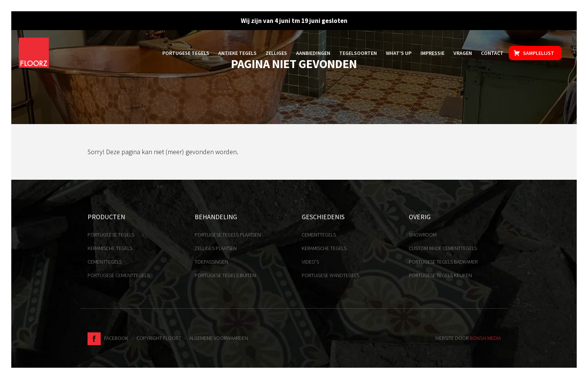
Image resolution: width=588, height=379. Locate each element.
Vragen (463, 53)
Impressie (432, 53)
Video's (310, 262)
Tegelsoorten (358, 53)
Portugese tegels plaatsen (228, 235)
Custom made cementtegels (443, 248)
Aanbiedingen (313, 53)
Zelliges (276, 53)
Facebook (108, 338)
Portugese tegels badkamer (443, 262)
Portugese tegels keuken (440, 275)
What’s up (399, 53)
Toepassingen (211, 262)
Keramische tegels (110, 248)
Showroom (423, 235)
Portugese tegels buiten (225, 275)
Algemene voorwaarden (219, 338)
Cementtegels (105, 262)
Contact (492, 53)
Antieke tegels (237, 53)
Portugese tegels (186, 53)
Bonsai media (485, 338)
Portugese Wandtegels (330, 275)
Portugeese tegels (111, 235)
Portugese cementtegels (119, 275)
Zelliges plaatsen (216, 248)
